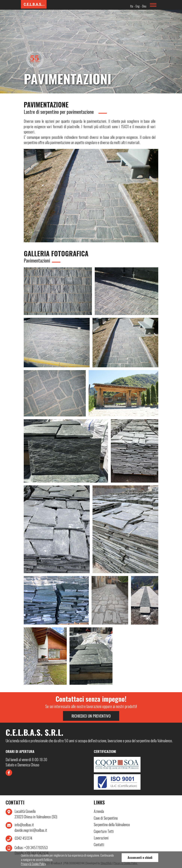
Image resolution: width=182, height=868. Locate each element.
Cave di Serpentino (106, 818)
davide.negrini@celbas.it (31, 830)
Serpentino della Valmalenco (112, 825)
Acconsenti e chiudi (140, 858)
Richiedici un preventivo (91, 716)
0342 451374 (23, 838)
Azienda (99, 811)
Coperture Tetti (104, 831)
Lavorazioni (101, 838)
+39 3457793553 (31, 848)
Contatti (99, 845)
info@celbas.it (24, 825)
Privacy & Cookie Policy (33, 864)
